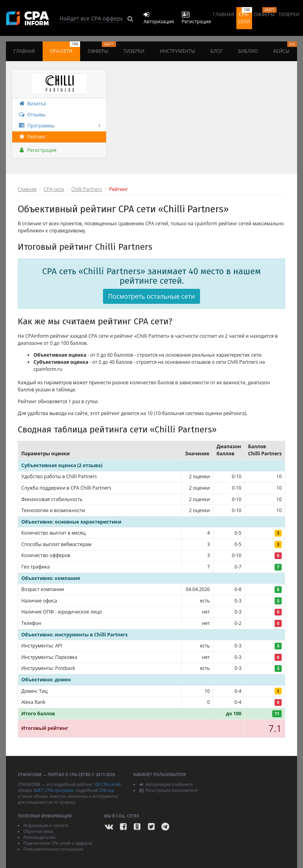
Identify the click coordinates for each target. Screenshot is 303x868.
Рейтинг (32, 137)
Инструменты (178, 51)
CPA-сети (245, 16)
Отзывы (32, 115)
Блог (216, 51)
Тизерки (289, 14)
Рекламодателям (39, 837)
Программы (59, 126)
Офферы (266, 12)
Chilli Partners (87, 189)
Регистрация (37, 150)
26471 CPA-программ (53, 790)
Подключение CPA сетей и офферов (58, 843)
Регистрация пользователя (168, 790)
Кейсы (285, 48)
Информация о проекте (46, 825)
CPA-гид (106, 790)
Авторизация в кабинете (166, 784)
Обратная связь (38, 831)
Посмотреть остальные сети (151, 296)
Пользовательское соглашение (53, 849)
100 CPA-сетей (107, 784)
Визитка (32, 104)
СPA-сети (54, 189)
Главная (224, 14)
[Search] (92, 19)
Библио (248, 51)
